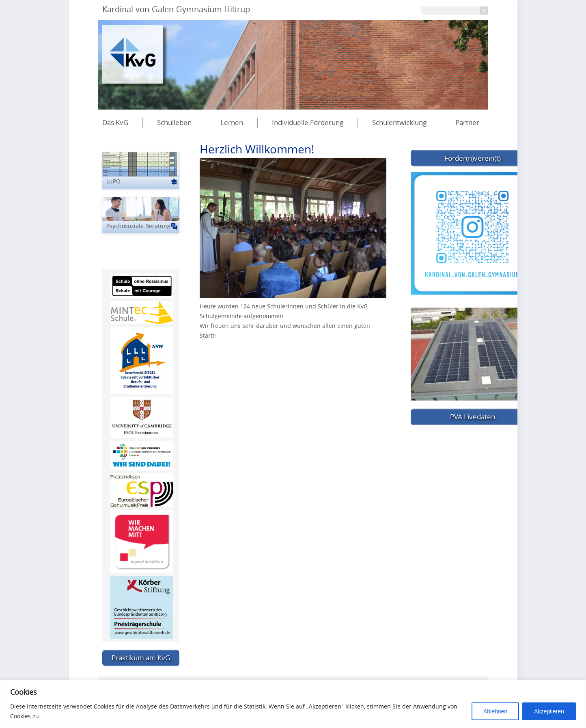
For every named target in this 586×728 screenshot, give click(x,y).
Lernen (232, 122)
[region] (293, 704)
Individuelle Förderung (308, 122)
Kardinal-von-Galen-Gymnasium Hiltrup (176, 9)
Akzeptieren (549, 711)
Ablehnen (495, 711)
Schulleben (174, 122)
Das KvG (115, 122)
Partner (467, 122)
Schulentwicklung (399, 122)
